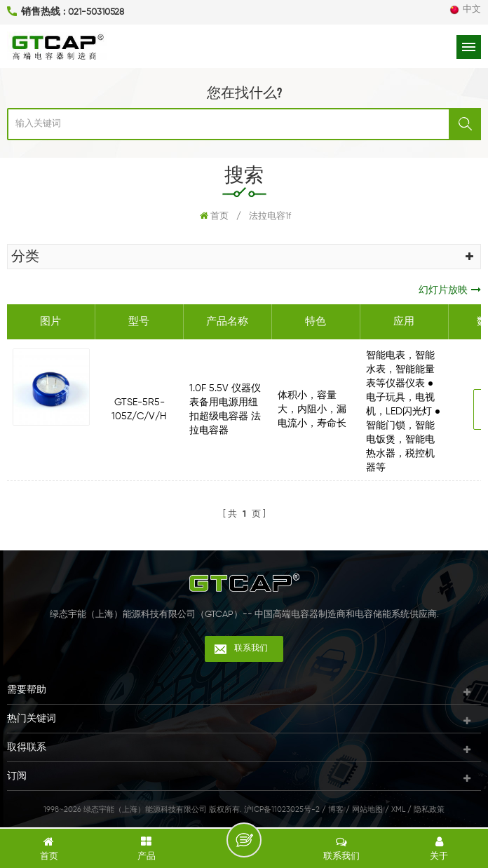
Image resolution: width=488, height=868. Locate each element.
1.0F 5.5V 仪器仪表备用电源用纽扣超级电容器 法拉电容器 (225, 409)
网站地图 (367, 809)
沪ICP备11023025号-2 (282, 809)
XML (398, 809)
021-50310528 (96, 12)
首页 (214, 216)
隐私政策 (429, 809)
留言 (244, 840)
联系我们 (251, 649)
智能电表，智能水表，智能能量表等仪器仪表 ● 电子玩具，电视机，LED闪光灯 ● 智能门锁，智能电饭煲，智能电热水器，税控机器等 (403, 412)
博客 (336, 809)
